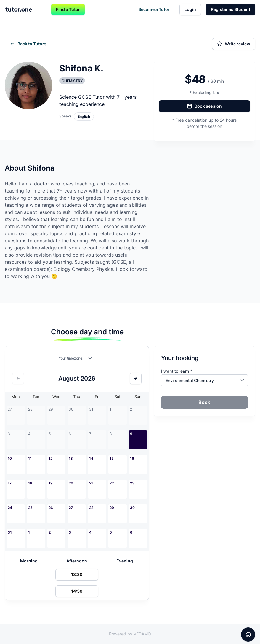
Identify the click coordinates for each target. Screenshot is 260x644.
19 (51, 483)
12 (50, 458)
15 (112, 458)
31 (10, 532)
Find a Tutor (68, 9)
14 (91, 458)
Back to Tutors (28, 44)
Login (190, 9)
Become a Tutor (154, 9)
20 (71, 483)
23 (132, 483)
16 (132, 458)
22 (112, 483)
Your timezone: (71, 358)
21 (91, 483)
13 (71, 458)
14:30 (77, 591)
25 (30, 508)
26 (51, 508)
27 (71, 508)
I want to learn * (177, 371)
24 (10, 508)
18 (30, 483)
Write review (234, 44)
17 (10, 483)
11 (30, 458)
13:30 (77, 574)
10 (10, 458)
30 (132, 508)
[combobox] (90, 360)
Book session (204, 106)
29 (112, 508)
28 (91, 508)
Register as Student (231, 9)
